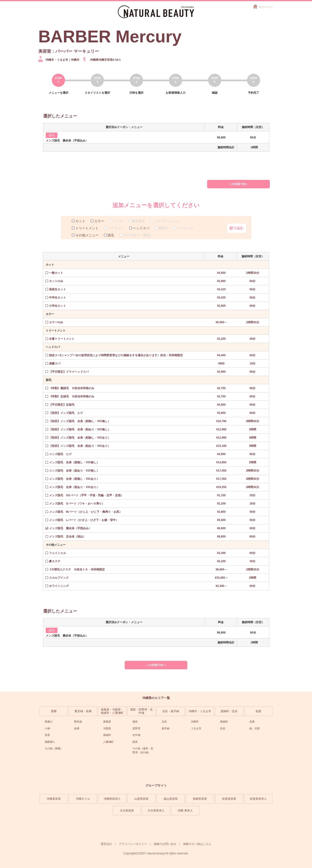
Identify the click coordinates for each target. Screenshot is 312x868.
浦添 (135, 722)
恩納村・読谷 (229, 711)
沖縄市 (195, 722)
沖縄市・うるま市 (200, 711)
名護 (258, 711)
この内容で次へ (238, 184)
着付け (163, 228)
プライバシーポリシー (133, 844)
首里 (47, 735)
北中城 (136, 735)
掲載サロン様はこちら (197, 844)
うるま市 (196, 728)
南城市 (107, 735)
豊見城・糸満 (83, 711)
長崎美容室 (200, 799)
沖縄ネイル (83, 799)
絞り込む (237, 228)
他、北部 (255, 728)
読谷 (223, 728)
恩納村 (224, 722)
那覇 (54, 711)
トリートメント (87, 228)
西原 (135, 742)
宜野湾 (136, 728)
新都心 (49, 722)
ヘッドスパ (141, 228)
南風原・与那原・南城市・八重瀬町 (112, 711)
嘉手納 (166, 728)
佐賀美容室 (229, 799)
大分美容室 (127, 811)
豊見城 (78, 722)
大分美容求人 (156, 811)
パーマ (118, 221)
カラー (99, 221)
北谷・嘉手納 (171, 711)
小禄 (47, 728)
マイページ (266, 7)
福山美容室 (171, 799)
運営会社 (106, 844)
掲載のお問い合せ (165, 844)
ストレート (185, 228)
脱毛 (111, 235)
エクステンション (167, 221)
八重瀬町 (108, 742)
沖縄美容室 (54, 799)
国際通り (50, 742)
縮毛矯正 (139, 221)
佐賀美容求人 (258, 799)
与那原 (107, 728)
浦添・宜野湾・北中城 (141, 711)
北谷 (164, 722)
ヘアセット (116, 228)
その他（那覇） (54, 748)
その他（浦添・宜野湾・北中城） (143, 750)
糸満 (77, 728)
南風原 (107, 722)
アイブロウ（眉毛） (138, 235)
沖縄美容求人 (112, 799)
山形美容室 (141, 799)
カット (80, 221)
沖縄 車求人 (185, 811)
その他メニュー (87, 235)
